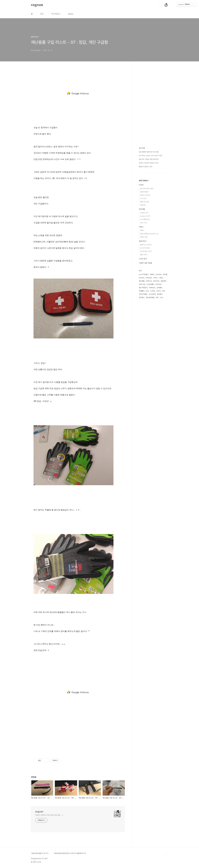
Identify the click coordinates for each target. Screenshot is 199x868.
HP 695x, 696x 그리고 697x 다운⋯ (151, 156)
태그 (42, 14)
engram (37, 5)
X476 (159, 291)
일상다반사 (143, 241)
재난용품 (142, 281)
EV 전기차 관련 (145, 248)
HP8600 (152, 288)
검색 (160, 5)
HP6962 (149, 278)
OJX (161, 298)
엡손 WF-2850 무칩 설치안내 (149, 159)
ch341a (142, 278)
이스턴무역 (152, 294)
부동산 (141, 227)
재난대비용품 (150, 298)
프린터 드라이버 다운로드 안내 (148, 163)
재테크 (142, 230)
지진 (163, 291)
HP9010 (159, 284)
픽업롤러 (142, 291)
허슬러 (152, 274)
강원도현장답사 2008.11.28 (149, 234)
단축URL (143, 205)
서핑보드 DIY (144, 213)
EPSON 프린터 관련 (147, 189)
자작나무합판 (143, 294)
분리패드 (160, 294)
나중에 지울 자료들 (145, 263)
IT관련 (141, 185)
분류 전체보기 (144, 181)
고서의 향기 (143, 259)
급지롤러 (159, 288)
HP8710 (149, 281)
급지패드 (142, 298)
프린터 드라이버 (145, 195)
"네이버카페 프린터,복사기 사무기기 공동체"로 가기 (70, 853)
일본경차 (163, 281)
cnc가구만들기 (144, 274)
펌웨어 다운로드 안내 (146, 167)
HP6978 (156, 281)
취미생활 (142, 209)
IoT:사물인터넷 (145, 219)
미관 (157, 298)
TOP (166, 854)
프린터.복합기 (144, 192)
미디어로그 (56, 14)
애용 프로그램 (144, 202)
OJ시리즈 (143, 198)
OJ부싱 (153, 291)
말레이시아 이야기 (146, 245)
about (71, 14)
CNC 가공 (143, 223)
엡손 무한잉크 (143, 288)
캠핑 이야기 (144, 255)
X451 (155, 278)
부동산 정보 (144, 237)
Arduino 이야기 (145, 216)
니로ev (161, 278)
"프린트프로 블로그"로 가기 (40, 853)
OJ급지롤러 (150, 284)
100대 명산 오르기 (146, 251)
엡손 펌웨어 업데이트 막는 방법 (149, 152)
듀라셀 (165, 274)
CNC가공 (142, 284)
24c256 (159, 274)
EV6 (147, 291)
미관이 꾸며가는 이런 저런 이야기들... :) (49, 815)
